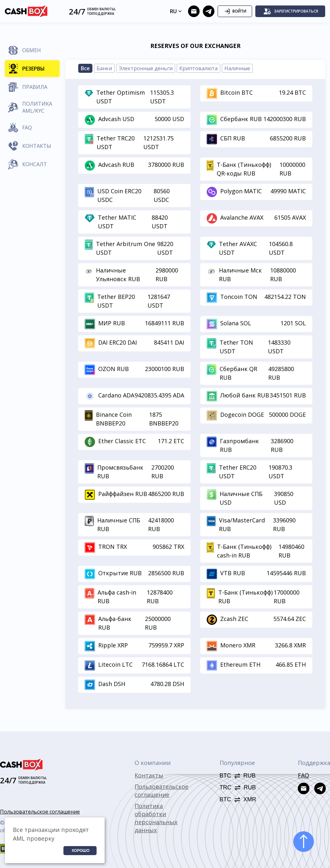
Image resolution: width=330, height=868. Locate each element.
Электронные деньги (146, 68)
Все (85, 68)
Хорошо (80, 851)
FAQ (303, 775)
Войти (235, 11)
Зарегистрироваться (291, 11)
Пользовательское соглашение (40, 812)
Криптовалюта (198, 68)
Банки (104, 68)
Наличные (237, 68)
